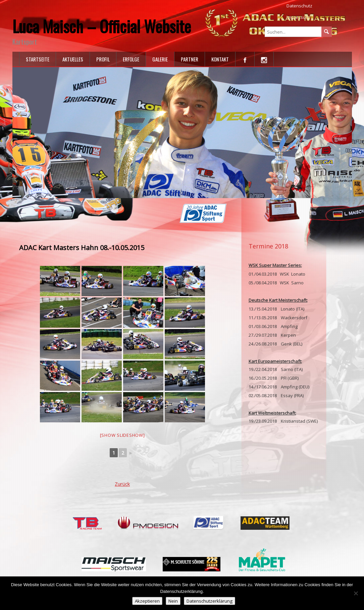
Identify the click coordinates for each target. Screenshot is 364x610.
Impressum (298, 17)
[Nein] (356, 593)
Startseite (38, 59)
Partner (190, 59)
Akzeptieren (147, 601)
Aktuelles (73, 59)
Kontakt (220, 59)
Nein (173, 601)
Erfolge (131, 59)
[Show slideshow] (122, 435)
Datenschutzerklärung (210, 601)
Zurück (122, 484)
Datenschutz (299, 6)
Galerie (160, 59)
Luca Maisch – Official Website (102, 26)
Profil (103, 59)
